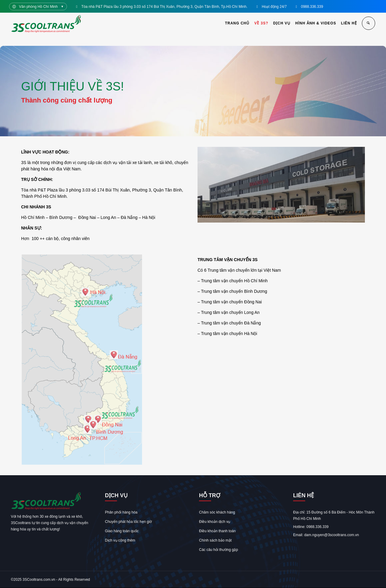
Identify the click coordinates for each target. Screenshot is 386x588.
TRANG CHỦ (237, 23)
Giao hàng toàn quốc (122, 531)
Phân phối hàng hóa (121, 512)
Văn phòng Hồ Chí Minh (38, 7)
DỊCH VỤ (282, 23)
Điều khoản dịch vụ (215, 522)
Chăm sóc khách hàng (217, 512)
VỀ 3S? (261, 23)
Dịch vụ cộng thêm (120, 540)
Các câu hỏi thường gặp (218, 550)
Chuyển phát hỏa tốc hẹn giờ (128, 522)
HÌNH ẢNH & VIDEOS (316, 23)
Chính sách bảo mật (215, 540)
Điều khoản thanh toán (217, 531)
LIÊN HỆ (349, 23)
